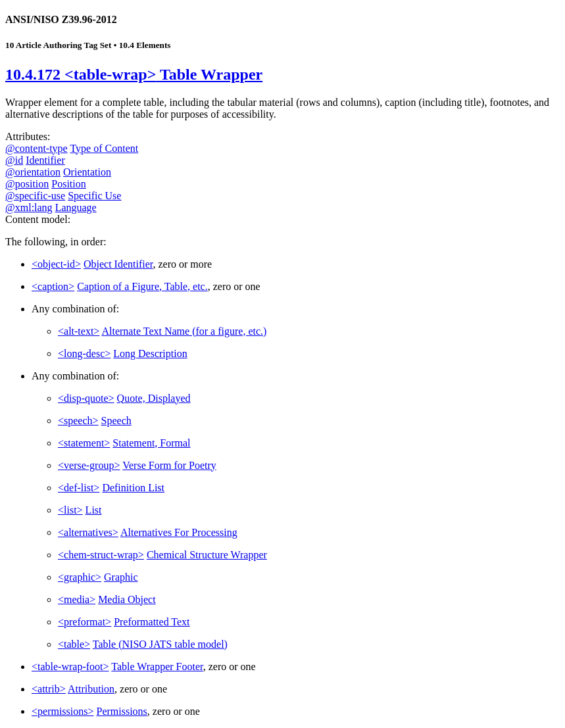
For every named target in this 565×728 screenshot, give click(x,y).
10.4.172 (134, 74)
